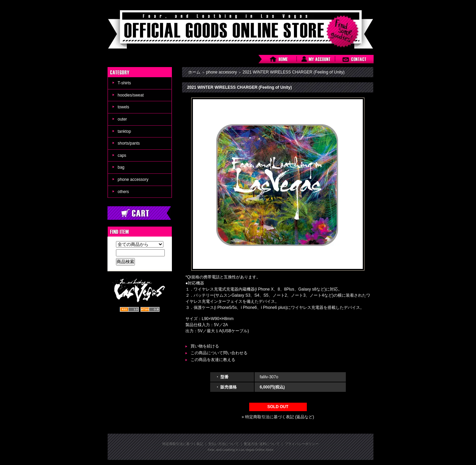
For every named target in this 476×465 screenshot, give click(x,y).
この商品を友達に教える (213, 360)
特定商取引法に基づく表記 (183, 444)
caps (122, 155)
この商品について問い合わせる (219, 353)
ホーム (194, 72)
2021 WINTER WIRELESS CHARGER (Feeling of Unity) (293, 72)
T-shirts (124, 83)
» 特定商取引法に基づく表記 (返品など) (278, 417)
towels (123, 107)
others (123, 192)
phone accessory (133, 179)
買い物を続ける (205, 346)
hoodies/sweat (131, 95)
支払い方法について (223, 444)
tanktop (124, 131)
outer (122, 119)
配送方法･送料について (262, 444)
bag (121, 167)
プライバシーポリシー (302, 444)
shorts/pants (129, 143)
